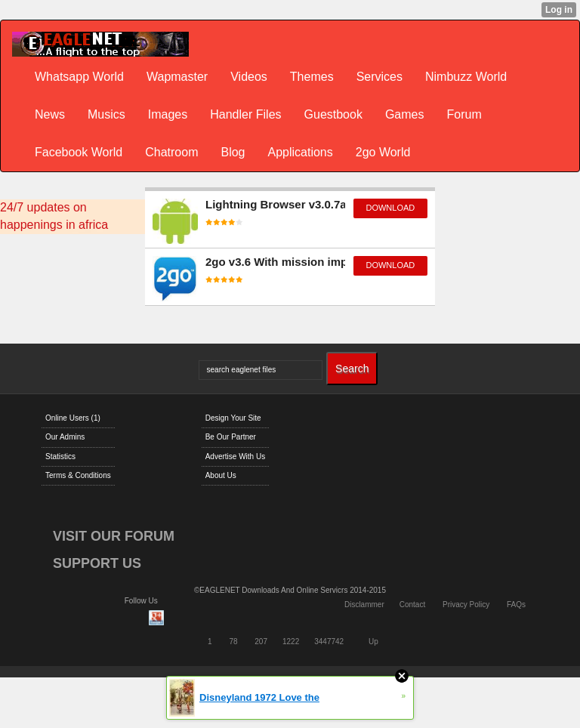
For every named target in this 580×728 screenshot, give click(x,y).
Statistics (60, 457)
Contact (412, 605)
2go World (383, 152)
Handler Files (245, 114)
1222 (291, 642)
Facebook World (79, 152)
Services (379, 77)
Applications (300, 152)
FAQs (516, 605)
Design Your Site (233, 418)
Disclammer (364, 605)
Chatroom (171, 152)
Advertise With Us (235, 457)
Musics (106, 114)
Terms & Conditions (78, 475)
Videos (249, 77)
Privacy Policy (466, 605)
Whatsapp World (79, 77)
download (390, 208)
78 (233, 642)
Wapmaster (177, 77)
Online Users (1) (73, 418)
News (50, 114)
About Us (221, 475)
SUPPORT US (97, 563)
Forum (464, 114)
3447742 (329, 642)
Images (168, 114)
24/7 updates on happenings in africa (54, 216)
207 (261, 642)
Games (405, 114)
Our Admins (65, 437)
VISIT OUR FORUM (114, 536)
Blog (233, 152)
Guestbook (333, 114)
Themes (312, 77)
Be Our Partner (231, 437)
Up (373, 642)
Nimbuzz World (466, 77)
